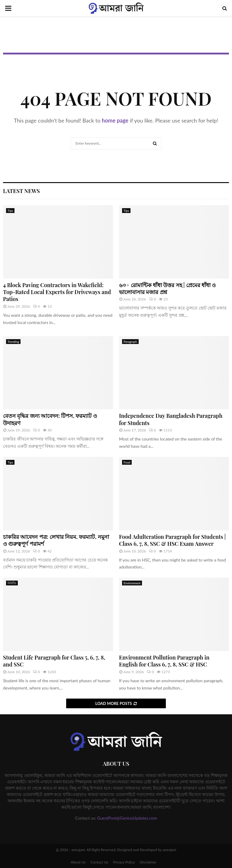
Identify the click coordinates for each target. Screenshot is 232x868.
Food (127, 462)
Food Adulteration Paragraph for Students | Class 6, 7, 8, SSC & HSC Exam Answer (172, 540)
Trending (13, 342)
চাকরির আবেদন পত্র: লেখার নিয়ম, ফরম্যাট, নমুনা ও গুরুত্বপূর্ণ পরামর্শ (56, 540)
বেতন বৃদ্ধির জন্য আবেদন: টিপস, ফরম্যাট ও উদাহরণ (50, 419)
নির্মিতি (12, 583)
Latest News (21, 191)
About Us (78, 862)
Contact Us (99, 862)
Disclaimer (148, 862)
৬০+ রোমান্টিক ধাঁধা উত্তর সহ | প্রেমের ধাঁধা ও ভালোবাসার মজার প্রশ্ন (167, 288)
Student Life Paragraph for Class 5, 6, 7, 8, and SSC (54, 661)
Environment (132, 583)
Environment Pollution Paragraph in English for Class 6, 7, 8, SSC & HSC (164, 661)
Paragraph (130, 342)
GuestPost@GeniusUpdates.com (127, 818)
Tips (10, 211)
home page (115, 120)
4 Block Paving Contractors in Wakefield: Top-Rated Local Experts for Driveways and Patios (57, 292)
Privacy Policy (124, 862)
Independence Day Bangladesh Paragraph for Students (171, 419)
